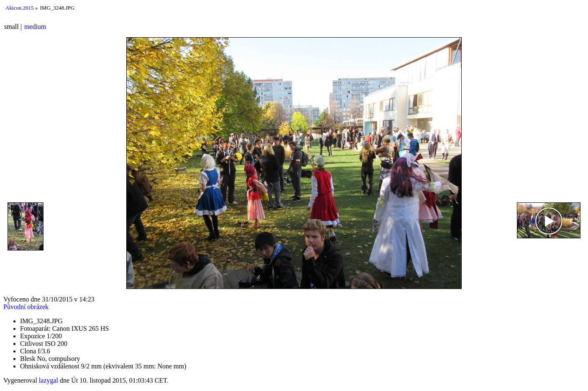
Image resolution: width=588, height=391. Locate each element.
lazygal (49, 380)
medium (35, 27)
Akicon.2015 (20, 8)
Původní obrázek (26, 307)
